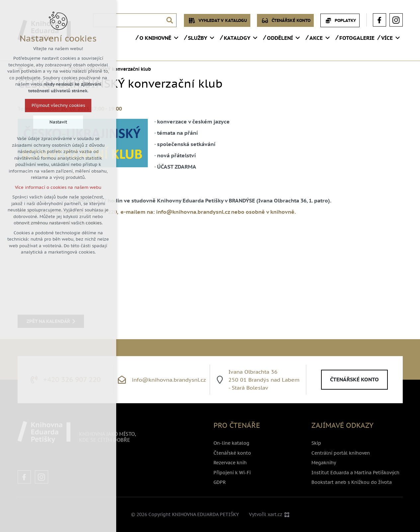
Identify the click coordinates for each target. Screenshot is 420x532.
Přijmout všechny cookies (58, 105)
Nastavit (58, 122)
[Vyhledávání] (170, 20)
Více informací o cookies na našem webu (58, 187)
